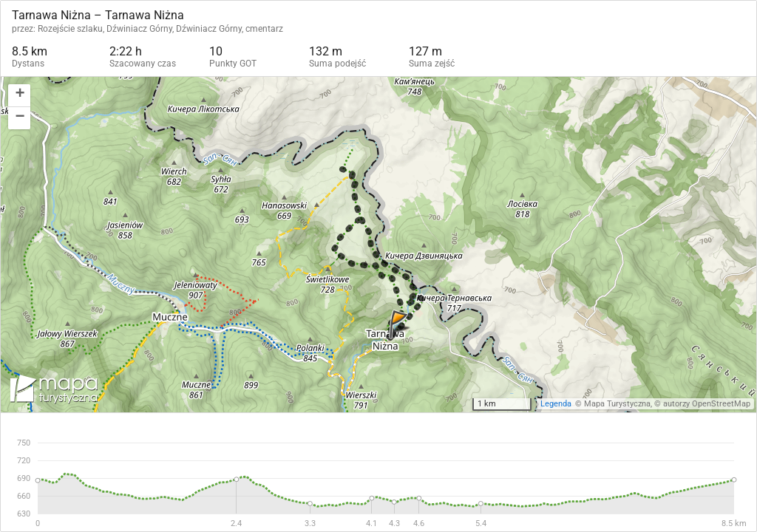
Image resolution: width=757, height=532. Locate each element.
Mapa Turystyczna (617, 404)
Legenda (556, 404)
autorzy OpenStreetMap (707, 404)
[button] (19, 96)
